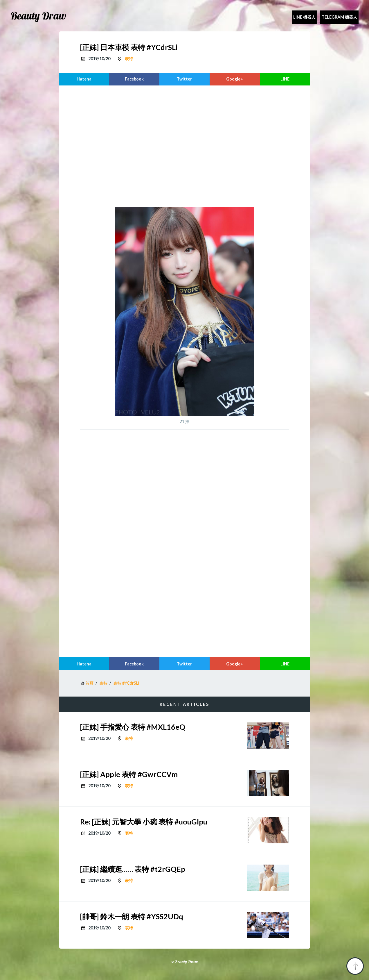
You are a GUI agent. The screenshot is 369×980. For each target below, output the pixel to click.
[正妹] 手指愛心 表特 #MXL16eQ (133, 727)
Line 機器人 (304, 17)
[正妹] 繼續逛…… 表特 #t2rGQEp (133, 869)
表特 (129, 59)
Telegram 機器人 (339, 17)
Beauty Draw (38, 16)
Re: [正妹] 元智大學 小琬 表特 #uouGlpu (144, 822)
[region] (185, 142)
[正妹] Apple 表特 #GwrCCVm (129, 774)
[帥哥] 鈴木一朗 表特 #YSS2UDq (132, 916)
